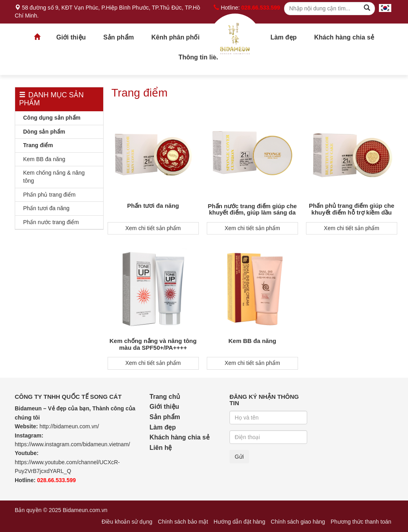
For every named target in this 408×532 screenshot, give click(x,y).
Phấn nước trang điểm (51, 222)
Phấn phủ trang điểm (49, 195)
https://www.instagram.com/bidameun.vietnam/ (72, 444)
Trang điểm (38, 145)
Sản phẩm (119, 37)
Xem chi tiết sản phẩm (153, 228)
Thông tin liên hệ (204, 57)
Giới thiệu (71, 37)
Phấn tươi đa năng (46, 208)
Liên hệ (161, 448)
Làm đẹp (284, 37)
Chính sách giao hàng (298, 522)
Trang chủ (235, 39)
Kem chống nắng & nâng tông (54, 177)
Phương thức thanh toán (361, 522)
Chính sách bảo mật (183, 522)
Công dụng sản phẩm (52, 118)
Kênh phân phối (176, 37)
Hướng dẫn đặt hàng (239, 522)
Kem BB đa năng (44, 159)
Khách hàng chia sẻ (344, 37)
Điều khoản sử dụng (127, 522)
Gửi (239, 457)
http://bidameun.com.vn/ (69, 426)
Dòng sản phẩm (44, 132)
